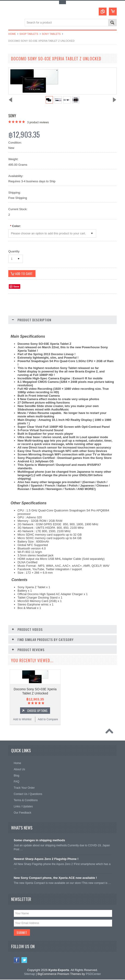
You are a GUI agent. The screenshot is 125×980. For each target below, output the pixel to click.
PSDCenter (93, 974)
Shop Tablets (29, 34)
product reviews (38, 122)
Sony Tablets (51, 34)
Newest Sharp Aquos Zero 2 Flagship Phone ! (46, 859)
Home (12, 34)
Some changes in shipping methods (39, 840)
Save (16, 287)
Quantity (14, 251)
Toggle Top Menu (62, 2)
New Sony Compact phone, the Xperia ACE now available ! (55, 878)
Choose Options (37, 711)
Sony (12, 116)
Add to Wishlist (22, 720)
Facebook (17, 961)
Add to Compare (48, 720)
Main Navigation (12, 23)
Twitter (24, 961)
